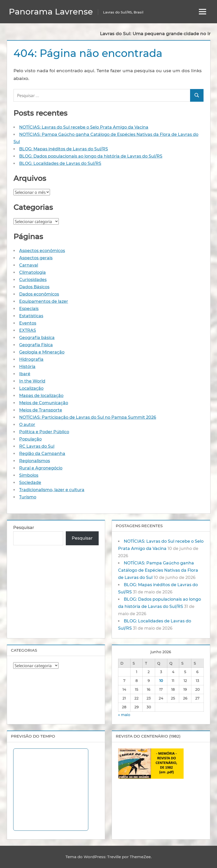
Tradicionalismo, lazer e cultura (52, 490)
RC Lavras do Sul (37, 446)
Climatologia (32, 272)
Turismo (28, 497)
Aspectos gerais (36, 258)
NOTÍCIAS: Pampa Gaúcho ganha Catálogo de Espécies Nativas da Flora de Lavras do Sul (158, 570)
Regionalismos (35, 461)
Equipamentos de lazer (44, 301)
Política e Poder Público (44, 432)
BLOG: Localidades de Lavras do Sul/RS (60, 163)
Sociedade (30, 483)
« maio (124, 715)
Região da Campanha (42, 454)
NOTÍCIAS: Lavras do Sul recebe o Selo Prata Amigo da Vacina (84, 127)
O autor (27, 425)
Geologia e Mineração (42, 352)
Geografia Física (36, 345)
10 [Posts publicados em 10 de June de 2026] (161, 681)
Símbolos (29, 475)
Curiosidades (33, 280)
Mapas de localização (41, 396)
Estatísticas (31, 316)
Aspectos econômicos (42, 251)
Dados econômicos (39, 294)
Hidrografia (31, 359)
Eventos (28, 323)
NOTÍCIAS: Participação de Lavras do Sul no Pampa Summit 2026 (88, 417)
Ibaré (25, 374)
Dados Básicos (34, 287)
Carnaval (29, 265)
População (30, 439)
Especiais (29, 309)
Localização (31, 388)
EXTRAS (28, 330)
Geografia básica (37, 338)
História (27, 367)
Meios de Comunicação (44, 403)
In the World (32, 381)
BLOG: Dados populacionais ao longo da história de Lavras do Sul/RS (91, 156)
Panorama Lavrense (51, 12)
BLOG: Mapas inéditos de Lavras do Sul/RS (64, 149)
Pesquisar (24, 528)
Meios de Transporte (41, 410)
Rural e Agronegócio (41, 468)
